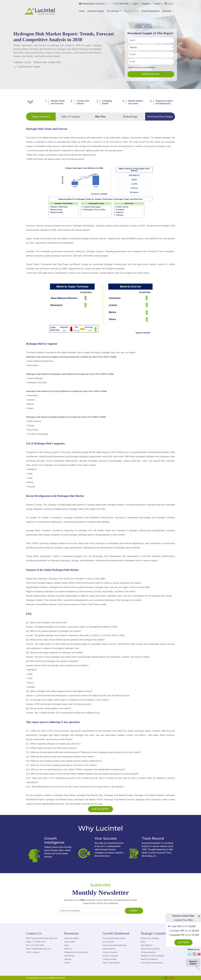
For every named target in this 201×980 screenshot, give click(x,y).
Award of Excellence (149, 959)
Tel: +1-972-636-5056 (35, 945)
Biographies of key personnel (76, 952)
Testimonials (69, 956)
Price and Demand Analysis (114, 938)
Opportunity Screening (150, 949)
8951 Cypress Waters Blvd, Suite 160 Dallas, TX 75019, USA (42, 940)
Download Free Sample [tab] (160, 116)
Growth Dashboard (150, 11)
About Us (68, 949)
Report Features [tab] (41, 116)
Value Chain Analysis (111, 963)
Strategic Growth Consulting (152, 956)
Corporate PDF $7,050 (185, 935)
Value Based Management (152, 963)
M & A (143, 942)
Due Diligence (147, 945)
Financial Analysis (148, 952)
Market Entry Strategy (150, 938)
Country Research (110, 952)
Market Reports (131, 11)
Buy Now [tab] (100, 116)
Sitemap (68, 959)
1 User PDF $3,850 (183, 926)
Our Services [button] (113, 11)
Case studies (70, 942)
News (67, 945)
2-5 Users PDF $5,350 (185, 931)
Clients (67, 963)
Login (135, 4)
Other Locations (33, 952)
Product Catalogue (110, 956)
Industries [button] (167, 11)
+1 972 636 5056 (119, 4)
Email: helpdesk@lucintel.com (39, 949)
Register (146, 4)
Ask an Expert (100, 809)
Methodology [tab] (130, 116)
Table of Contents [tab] (71, 116)
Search (157, 4)
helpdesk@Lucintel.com (92, 4)
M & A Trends (108, 942)
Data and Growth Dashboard (114, 945)
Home (82, 11)
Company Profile (109, 959)
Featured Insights (96, 11)
